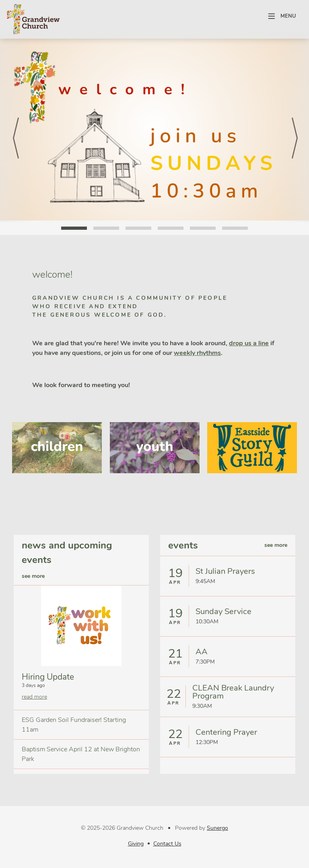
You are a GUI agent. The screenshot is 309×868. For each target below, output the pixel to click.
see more (33, 576)
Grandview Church (33, 19)
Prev (15, 127)
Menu (288, 16)
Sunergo (217, 828)
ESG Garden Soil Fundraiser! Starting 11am (74, 725)
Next (294, 127)
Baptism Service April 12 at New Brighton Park (81, 754)
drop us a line (249, 343)
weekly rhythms (197, 353)
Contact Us (167, 844)
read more (34, 697)
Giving (136, 844)
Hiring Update (48, 677)
